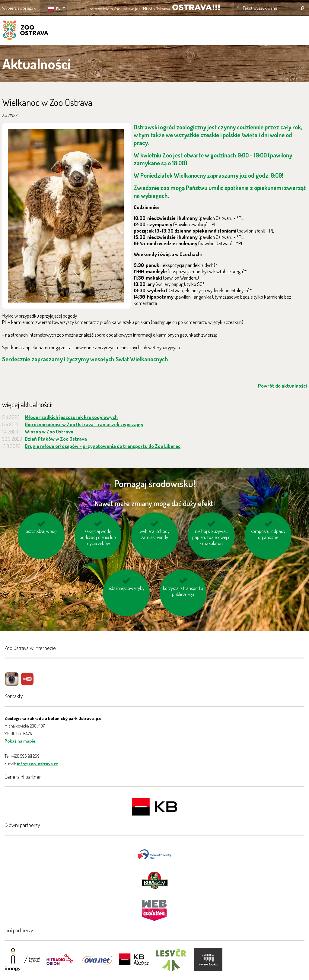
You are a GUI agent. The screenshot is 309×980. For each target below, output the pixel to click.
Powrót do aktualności (282, 386)
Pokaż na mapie (20, 741)
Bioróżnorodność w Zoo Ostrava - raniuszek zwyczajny (84, 424)
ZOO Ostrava (26, 31)
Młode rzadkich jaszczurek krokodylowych (71, 417)
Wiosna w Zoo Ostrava (49, 431)
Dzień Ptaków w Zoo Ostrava (56, 439)
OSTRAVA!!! (196, 7)
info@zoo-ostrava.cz (38, 764)
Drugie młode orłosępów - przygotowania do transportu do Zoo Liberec (103, 446)
